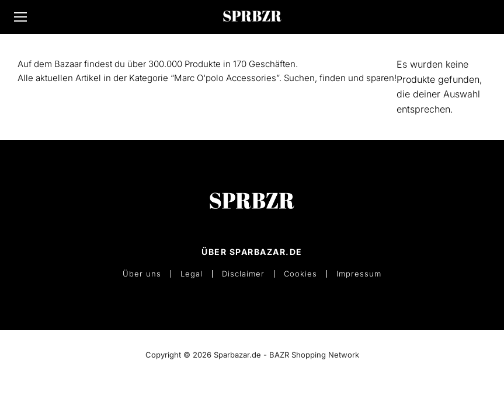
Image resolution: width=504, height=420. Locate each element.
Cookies (300, 274)
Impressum (359, 274)
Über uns (142, 274)
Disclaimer (243, 274)
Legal (192, 274)
